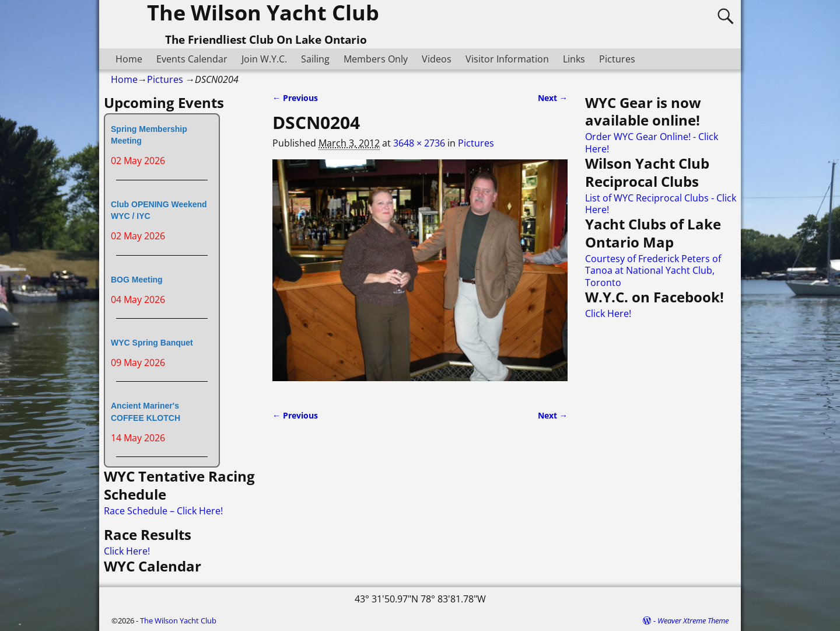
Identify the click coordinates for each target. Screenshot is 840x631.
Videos (437, 59)
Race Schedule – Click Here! (163, 511)
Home (129, 59)
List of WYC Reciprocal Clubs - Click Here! (661, 204)
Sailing (315, 59)
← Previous (295, 98)
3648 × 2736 (419, 143)
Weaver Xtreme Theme (693, 620)
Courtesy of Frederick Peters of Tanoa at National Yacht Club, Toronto (653, 271)
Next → (553, 98)
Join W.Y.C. (264, 59)
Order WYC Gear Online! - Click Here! (652, 142)
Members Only (376, 59)
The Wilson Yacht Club (178, 620)
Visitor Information (507, 59)
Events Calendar (192, 59)
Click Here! (127, 551)
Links (574, 59)
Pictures (617, 59)
